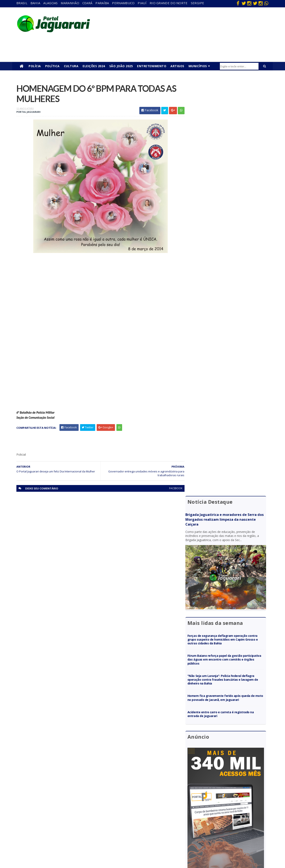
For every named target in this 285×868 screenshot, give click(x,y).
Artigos (177, 66)
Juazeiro (61, 818)
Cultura (71, 66)
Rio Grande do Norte (169, 3)
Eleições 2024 (94, 66)
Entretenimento (152, 66)
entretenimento (143, 800)
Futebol (137, 818)
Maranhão (70, 3)
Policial (137, 824)
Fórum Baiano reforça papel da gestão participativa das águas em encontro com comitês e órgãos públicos (224, 241)
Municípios (198, 66)
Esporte (137, 806)
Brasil (22, 3)
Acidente (62, 787)
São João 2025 (121, 66)
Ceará (87, 3)
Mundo (61, 824)
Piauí (142, 3)
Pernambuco (123, 3)
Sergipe (198, 3)
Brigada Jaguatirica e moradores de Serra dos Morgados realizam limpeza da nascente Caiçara (228, 106)
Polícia (35, 66)
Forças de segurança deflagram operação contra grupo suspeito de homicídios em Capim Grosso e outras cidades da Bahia (228, 221)
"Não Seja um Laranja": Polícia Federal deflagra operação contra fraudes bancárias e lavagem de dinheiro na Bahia (228, 261)
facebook (172, 489)
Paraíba (102, 3)
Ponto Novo (64, 836)
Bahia (35, 3)
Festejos (138, 812)
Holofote (62, 806)
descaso (62, 794)
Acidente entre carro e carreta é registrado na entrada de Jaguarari (227, 296)
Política (52, 66)
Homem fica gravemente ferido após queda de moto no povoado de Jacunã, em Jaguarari (228, 279)
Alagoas (50, 3)
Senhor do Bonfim (68, 842)
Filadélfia (62, 800)
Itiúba (60, 812)
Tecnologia (63, 848)
